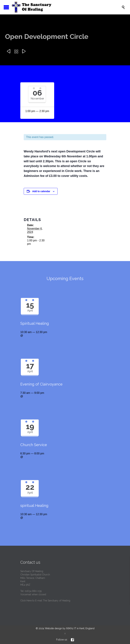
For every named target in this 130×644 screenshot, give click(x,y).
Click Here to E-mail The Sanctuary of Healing (45, 601)
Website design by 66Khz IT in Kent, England (70, 628)
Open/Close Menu (6, 7)
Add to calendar (41, 191)
